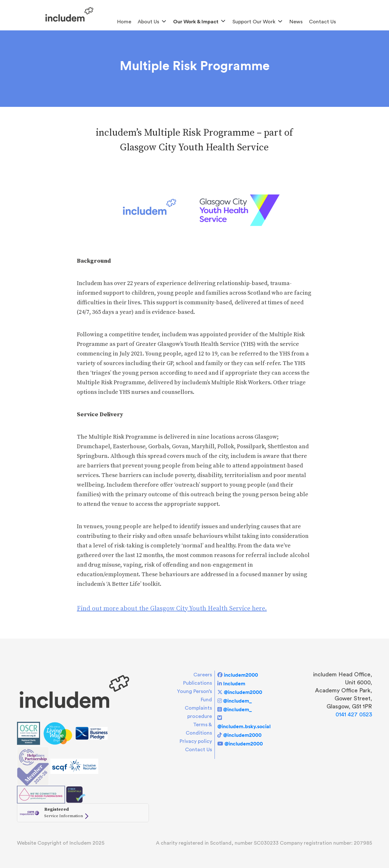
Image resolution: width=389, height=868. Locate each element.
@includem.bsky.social (244, 726)
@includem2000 (243, 692)
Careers (203, 675)
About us (148, 22)
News (296, 22)
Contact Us (322, 22)
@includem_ (237, 701)
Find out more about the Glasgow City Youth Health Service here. (172, 609)
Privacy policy (196, 741)
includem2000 (241, 675)
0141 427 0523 (354, 714)
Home (124, 22)
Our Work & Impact (196, 21)
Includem (234, 683)
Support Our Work (254, 22)
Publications (198, 683)
